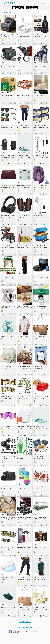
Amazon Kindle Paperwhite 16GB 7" (39, 367)
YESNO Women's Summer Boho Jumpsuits (25, 277)
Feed (31, 628)
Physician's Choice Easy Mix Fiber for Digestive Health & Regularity (40, 308)
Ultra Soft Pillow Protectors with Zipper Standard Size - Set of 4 (25, 428)
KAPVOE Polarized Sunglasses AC (6, 428)
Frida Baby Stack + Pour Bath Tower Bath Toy (24, 488)
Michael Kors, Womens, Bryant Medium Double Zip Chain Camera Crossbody (9, 489)
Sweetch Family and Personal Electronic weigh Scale (24, 187)
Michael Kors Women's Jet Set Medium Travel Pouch (8, 186)
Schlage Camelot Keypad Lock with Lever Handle (8, 156)
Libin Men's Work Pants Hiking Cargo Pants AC (24, 578)
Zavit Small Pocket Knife (24, 65)
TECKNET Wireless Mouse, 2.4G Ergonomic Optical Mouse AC (41, 187)
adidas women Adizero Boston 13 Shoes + (24, 157)
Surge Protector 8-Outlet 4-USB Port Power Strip (25, 36)
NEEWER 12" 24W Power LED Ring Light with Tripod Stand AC (41, 157)
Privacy (25, 628)
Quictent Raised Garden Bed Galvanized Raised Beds (40, 519)
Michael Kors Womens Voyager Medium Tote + (41, 337)
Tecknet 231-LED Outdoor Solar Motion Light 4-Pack (41, 126)
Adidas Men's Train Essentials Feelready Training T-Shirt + (40, 579)
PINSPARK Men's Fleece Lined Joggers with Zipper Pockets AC (24, 127)
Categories (44, 3)
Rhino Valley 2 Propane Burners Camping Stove (8, 548)
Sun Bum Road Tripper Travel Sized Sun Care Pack (40, 549)
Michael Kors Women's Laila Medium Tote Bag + (24, 609)
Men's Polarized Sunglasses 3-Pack (6, 126)
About (18, 628)
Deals (35, 3)
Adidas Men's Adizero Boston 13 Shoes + (41, 428)
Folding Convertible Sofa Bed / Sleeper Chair (8, 36)
